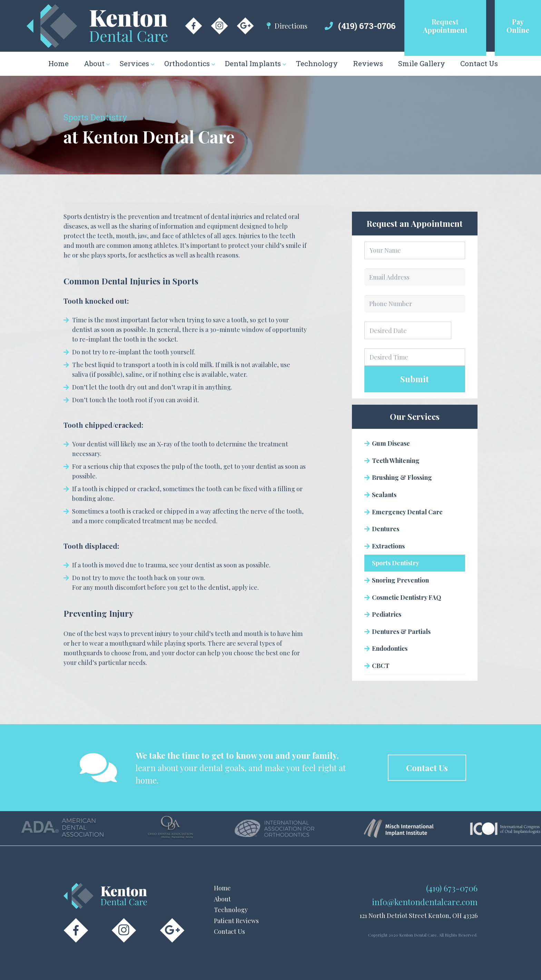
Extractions (388, 546)
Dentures (386, 529)
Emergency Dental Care (407, 512)
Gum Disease (391, 443)
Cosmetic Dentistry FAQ (407, 597)
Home (222, 888)
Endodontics (390, 648)
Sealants (384, 495)
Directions (291, 26)
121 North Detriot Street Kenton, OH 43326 (419, 916)
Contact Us (229, 931)
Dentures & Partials (401, 632)
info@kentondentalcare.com (425, 902)
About (222, 899)
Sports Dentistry (396, 563)
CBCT (381, 666)
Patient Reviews (236, 921)
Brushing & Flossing (402, 477)
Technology (231, 910)
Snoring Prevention (400, 580)
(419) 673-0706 (367, 26)
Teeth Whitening (396, 461)
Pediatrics (387, 614)
